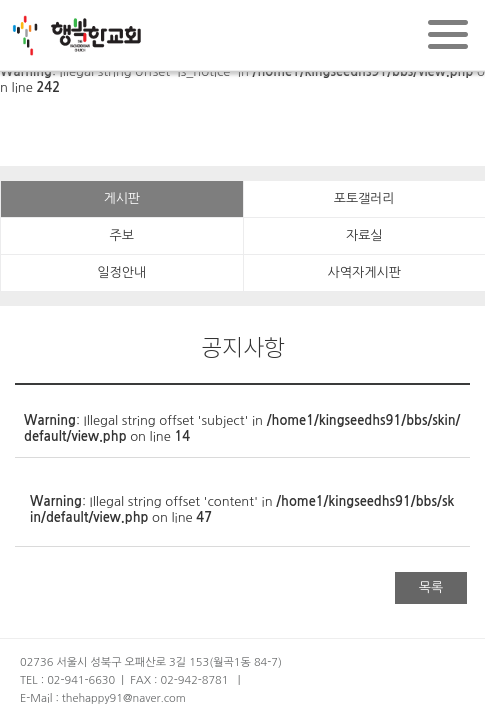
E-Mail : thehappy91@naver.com (103, 698)
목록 (431, 587)
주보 (122, 235)
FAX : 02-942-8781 (179, 680)
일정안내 (121, 272)
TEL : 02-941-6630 (67, 680)
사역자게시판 (364, 272)
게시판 (121, 198)
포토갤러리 (364, 198)
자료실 (364, 235)
